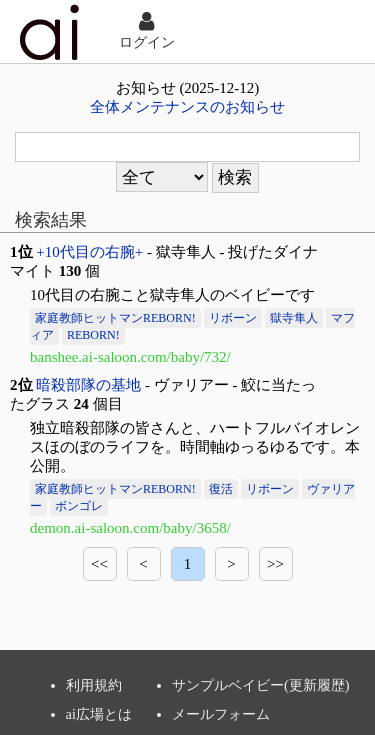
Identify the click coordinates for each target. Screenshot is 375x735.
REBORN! (93, 335)
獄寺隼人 (294, 318)
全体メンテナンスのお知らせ (187, 107)
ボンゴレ (79, 506)
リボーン (233, 318)
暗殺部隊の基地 (88, 385)
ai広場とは (99, 714)
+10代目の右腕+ (89, 252)
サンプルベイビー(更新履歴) (261, 685)
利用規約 (94, 685)
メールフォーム (221, 714)
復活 (221, 489)
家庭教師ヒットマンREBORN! (115, 318)
